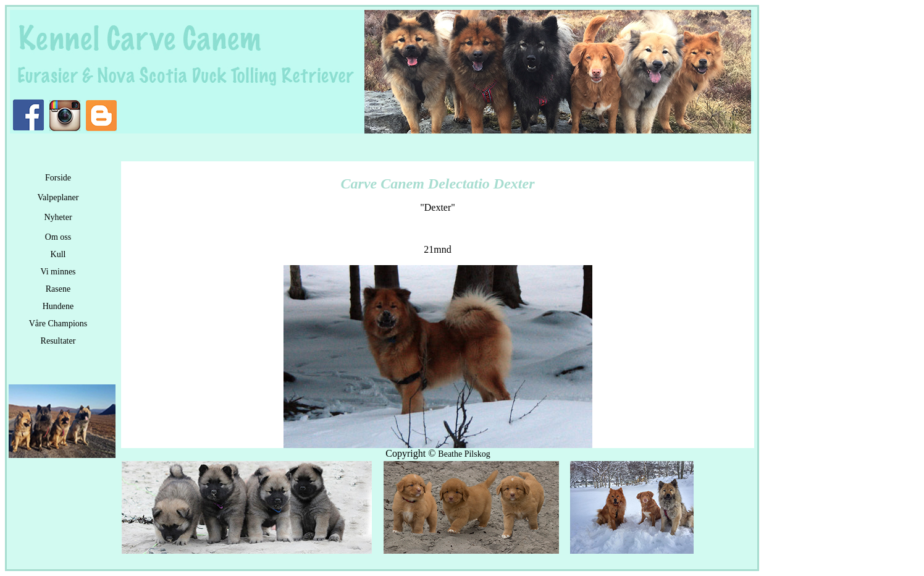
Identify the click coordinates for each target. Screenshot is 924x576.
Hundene (58, 306)
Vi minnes (58, 272)
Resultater (58, 341)
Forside (58, 178)
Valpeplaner (58, 197)
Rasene (58, 289)
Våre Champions (58, 324)
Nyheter (58, 217)
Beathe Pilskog (464, 454)
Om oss (58, 237)
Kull (58, 254)
